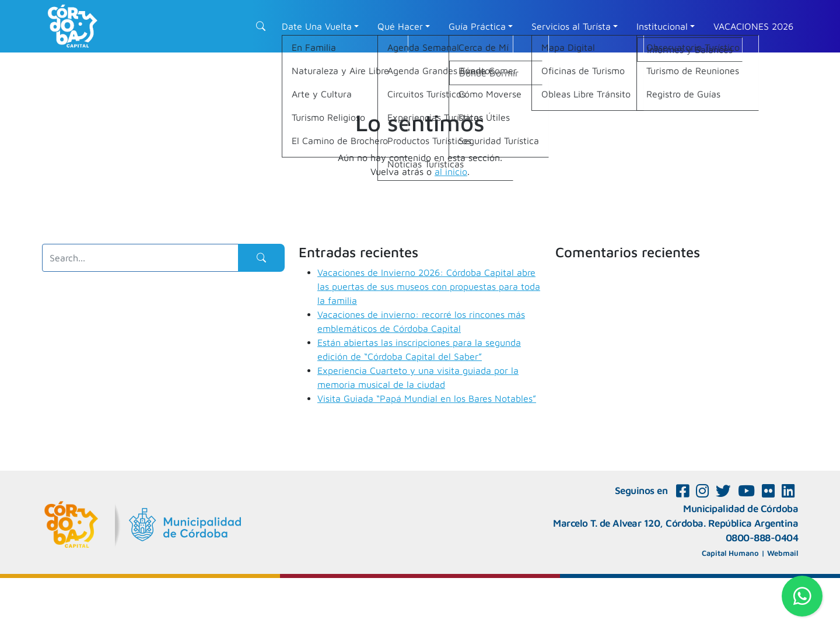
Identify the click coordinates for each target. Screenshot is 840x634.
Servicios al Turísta (571, 26)
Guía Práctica (477, 26)
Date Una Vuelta (317, 26)
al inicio (451, 171)
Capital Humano (730, 553)
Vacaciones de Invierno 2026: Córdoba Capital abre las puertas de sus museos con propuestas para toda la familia (429, 286)
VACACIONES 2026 (753, 26)
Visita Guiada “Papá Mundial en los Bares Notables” (427, 398)
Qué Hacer (400, 26)
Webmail (783, 553)
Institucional (662, 26)
